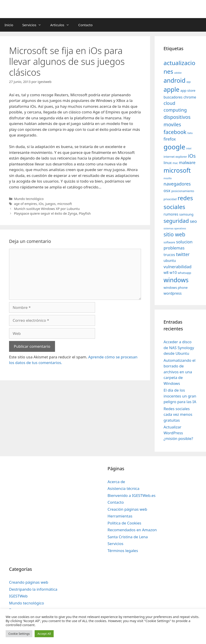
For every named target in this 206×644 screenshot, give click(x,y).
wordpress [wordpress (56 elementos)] (173, 293)
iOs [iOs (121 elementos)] (192, 156)
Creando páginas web (29, 582)
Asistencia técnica (123, 488)
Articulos (62, 25)
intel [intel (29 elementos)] (189, 148)
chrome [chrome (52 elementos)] (190, 97)
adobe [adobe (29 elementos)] (178, 73)
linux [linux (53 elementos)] (168, 163)
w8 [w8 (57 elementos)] (166, 273)
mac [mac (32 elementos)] (175, 163)
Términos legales (123, 551)
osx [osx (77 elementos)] (167, 190)
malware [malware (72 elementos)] (187, 162)
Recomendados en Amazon (132, 530)
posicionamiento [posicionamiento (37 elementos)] (183, 191)
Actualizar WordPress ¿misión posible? (178, 433)
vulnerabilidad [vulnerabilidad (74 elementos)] (178, 267)
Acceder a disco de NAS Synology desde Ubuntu (179, 348)
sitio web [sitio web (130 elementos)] (175, 234)
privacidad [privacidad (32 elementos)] (170, 199)
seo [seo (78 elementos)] (193, 221)
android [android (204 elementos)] (175, 80)
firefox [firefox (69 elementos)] (170, 139)
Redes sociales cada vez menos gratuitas (178, 414)
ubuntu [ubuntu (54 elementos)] (170, 261)
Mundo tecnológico (29, 199)
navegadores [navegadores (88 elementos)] (177, 184)
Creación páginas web (127, 509)
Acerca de (116, 482)
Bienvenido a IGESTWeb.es (132, 495)
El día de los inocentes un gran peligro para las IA (180, 396)
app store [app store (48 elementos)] (188, 90)
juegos (50, 204)
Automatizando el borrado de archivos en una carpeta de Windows (180, 372)
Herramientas (120, 516)
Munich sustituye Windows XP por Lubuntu (47, 209)
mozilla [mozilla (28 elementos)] (168, 178)
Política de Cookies (124, 523)
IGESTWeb (18, 596)
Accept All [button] (44, 634)
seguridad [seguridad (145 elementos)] (176, 221)
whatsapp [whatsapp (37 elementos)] (184, 273)
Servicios (34, 25)
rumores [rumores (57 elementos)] (171, 214)
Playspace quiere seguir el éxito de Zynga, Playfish (52, 213)
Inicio (9, 25)
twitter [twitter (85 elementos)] (183, 254)
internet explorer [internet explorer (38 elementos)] (175, 157)
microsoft (65, 204)
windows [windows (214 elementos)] (176, 280)
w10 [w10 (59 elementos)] (173, 272)
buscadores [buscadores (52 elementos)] (173, 97)
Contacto (85, 25)
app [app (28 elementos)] (189, 82)
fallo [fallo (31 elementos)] (190, 133)
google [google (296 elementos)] (175, 147)
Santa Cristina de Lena (128, 537)
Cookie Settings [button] (19, 634)
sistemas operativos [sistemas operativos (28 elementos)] (175, 228)
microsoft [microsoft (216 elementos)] (177, 170)
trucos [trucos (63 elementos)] (169, 255)
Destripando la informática (33, 589)
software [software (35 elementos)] (169, 242)
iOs (41, 204)
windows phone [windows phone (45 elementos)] (176, 288)
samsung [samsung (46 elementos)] (186, 214)
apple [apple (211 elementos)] (172, 89)
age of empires (25, 204)
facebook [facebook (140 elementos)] (175, 132)
